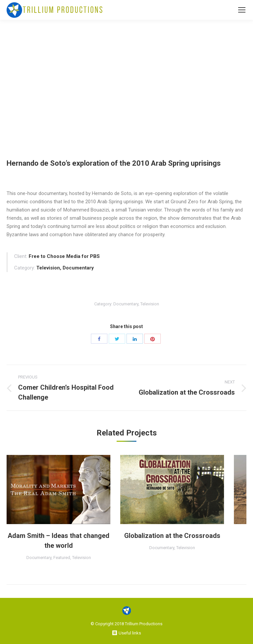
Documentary (126, 304)
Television (150, 304)
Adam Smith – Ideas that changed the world (58, 541)
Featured (62, 558)
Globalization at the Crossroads (172, 536)
